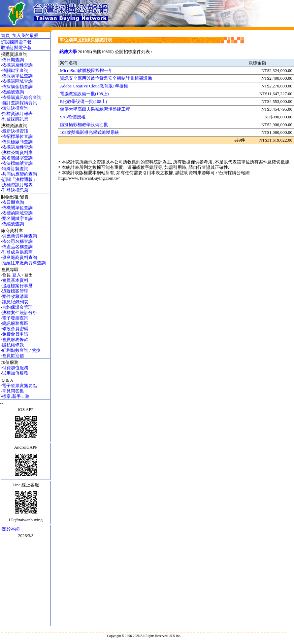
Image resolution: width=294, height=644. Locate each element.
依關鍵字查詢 (15, 70)
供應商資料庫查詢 (20, 236)
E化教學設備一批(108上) (84, 101)
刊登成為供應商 (17, 252)
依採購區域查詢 (17, 81)
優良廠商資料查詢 (20, 257)
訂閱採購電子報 (16, 42)
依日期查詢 (13, 60)
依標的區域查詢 (17, 213)
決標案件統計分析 (20, 313)
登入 (17, 275)
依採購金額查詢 (17, 87)
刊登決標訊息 (15, 190)
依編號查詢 (13, 92)
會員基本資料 (15, 280)
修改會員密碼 (15, 329)
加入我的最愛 (25, 35)
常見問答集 (13, 391)
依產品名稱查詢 (17, 247)
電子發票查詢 (15, 318)
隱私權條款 (13, 345)
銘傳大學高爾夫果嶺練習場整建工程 (95, 109)
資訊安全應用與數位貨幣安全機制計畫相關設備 (106, 78)
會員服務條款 (15, 339)
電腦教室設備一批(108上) (84, 94)
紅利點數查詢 (15, 350)
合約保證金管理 (17, 307)
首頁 (5, 35)
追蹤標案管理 (15, 291)
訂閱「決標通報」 (20, 179)
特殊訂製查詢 (15, 169)
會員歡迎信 (13, 356)
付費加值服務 (15, 368)
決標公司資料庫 (17, 153)
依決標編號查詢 (17, 163)
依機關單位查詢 (17, 208)
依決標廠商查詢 (17, 142)
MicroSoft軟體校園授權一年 (86, 70)
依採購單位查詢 (17, 76)
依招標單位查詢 (17, 136)
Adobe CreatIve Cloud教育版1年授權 (94, 86)
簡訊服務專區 (15, 323)
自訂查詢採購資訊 (20, 103)
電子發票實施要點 (20, 386)
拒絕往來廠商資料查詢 (24, 263)
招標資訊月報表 (17, 113)
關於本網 (11, 529)
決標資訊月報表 (17, 185)
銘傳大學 (68, 52)
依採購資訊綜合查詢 (22, 97)
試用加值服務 (15, 373)
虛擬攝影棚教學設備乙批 (84, 125)
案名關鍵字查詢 (17, 158)
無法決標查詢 (15, 108)
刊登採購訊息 (15, 119)
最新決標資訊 (15, 131)
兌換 (36, 350)
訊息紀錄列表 (15, 302)
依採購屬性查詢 (17, 65)
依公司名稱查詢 (17, 241)
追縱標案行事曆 (17, 286)
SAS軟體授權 (73, 117)
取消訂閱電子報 (16, 48)
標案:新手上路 (16, 396)
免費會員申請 (15, 334)
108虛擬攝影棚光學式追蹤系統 (90, 132)
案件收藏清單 (15, 296)
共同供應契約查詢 (20, 174)
